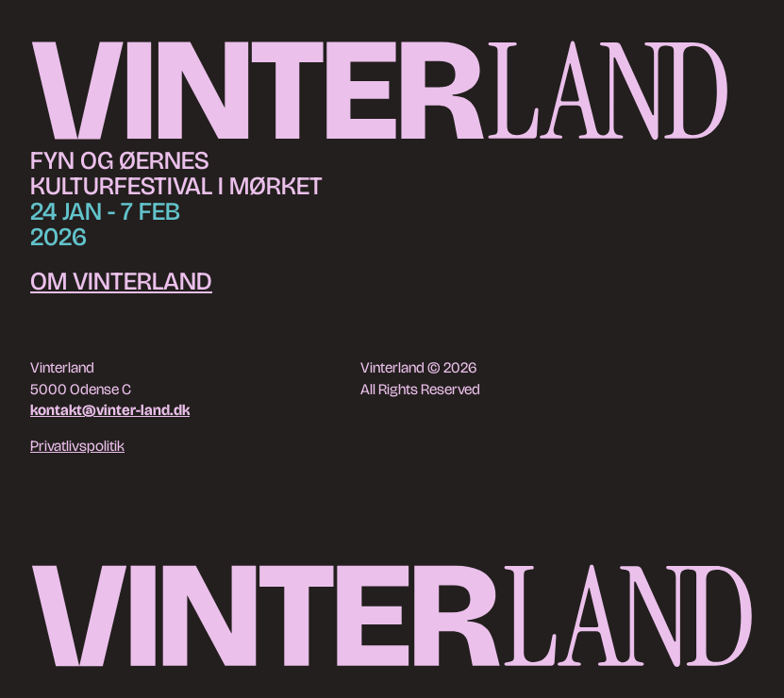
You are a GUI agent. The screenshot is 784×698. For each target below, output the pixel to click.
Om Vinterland (121, 281)
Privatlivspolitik (77, 446)
